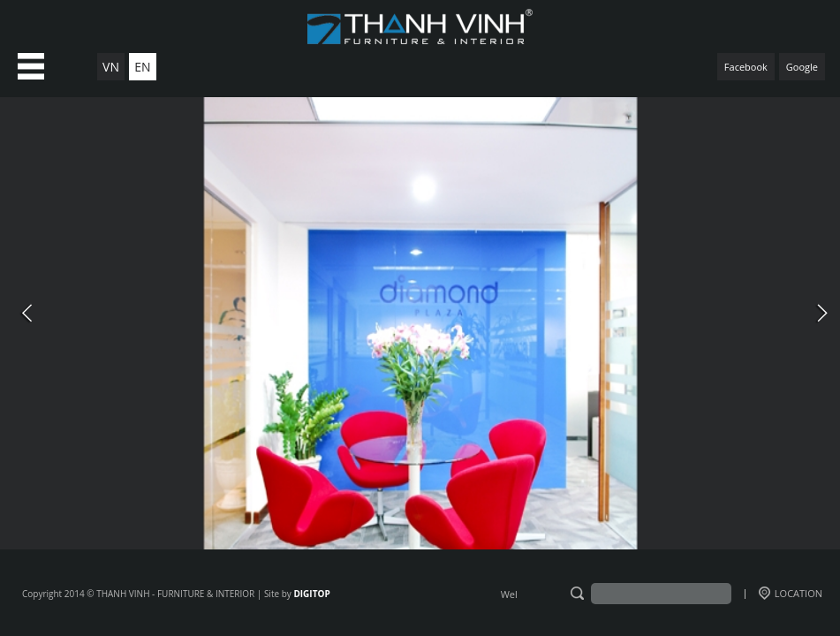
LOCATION (791, 593)
